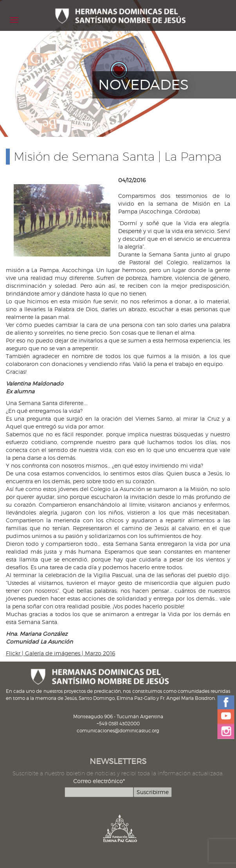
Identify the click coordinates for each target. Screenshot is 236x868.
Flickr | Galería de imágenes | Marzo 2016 (60, 653)
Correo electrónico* (99, 781)
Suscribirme (153, 792)
